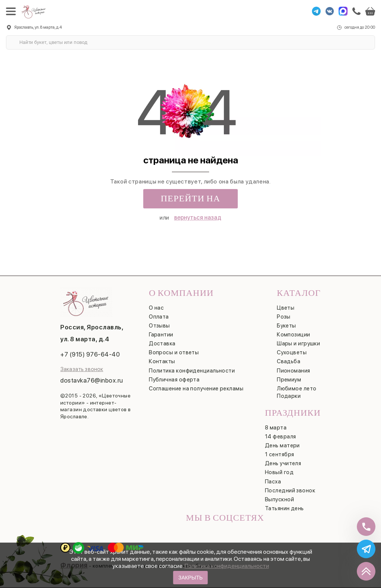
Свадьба (289, 361)
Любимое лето (297, 389)
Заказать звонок (82, 369)
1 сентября (280, 454)
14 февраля (281, 437)
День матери (282, 445)
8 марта (276, 428)
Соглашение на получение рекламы (196, 389)
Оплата (159, 317)
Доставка (162, 343)
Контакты (162, 361)
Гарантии (161, 335)
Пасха (273, 482)
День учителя (283, 463)
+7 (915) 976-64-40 (90, 354)
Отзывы (159, 326)
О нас (156, 308)
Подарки (289, 396)
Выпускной (279, 499)
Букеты (286, 326)
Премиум (289, 380)
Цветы (286, 308)
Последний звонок (290, 490)
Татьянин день (284, 508)
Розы (284, 317)
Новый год (279, 472)
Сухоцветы (292, 352)
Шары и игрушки (298, 343)
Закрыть (190, 578)
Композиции (294, 335)
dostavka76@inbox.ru (92, 380)
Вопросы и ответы (174, 352)
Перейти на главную (190, 201)
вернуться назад (198, 218)
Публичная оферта (174, 380)
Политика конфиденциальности (227, 566)
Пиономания (294, 371)
